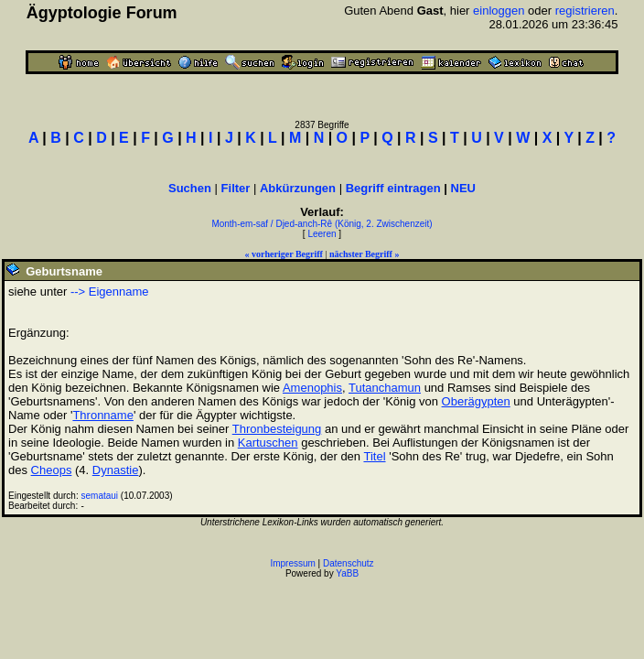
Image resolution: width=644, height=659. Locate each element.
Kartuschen (268, 443)
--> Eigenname (110, 292)
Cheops (52, 470)
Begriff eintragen (393, 188)
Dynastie (116, 470)
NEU (463, 188)
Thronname (102, 415)
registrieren (585, 11)
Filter (236, 188)
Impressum (292, 563)
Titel (374, 456)
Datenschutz (349, 563)
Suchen (190, 188)
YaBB (347, 573)
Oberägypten (476, 401)
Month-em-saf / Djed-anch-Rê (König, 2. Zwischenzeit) (322, 224)
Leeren (322, 234)
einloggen (499, 11)
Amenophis (312, 388)
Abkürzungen (298, 188)
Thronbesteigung (277, 429)
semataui (100, 496)
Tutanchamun (385, 388)
